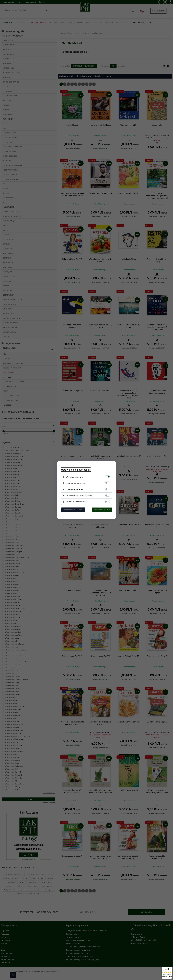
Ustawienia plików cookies (76, 470)
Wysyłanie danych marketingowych (79, 496)
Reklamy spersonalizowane (76, 502)
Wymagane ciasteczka (74, 477)
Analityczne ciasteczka (75, 489)
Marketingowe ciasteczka (76, 483)
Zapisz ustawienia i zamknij (73, 510)
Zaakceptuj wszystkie (102, 510)
